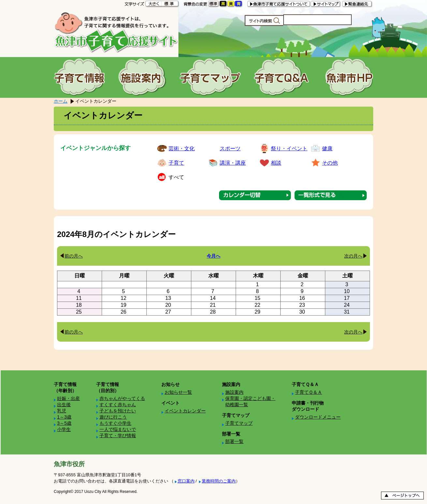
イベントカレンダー (185, 411)
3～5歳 (64, 423)
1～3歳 (64, 417)
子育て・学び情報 (118, 436)
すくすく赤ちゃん (118, 405)
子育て (176, 163)
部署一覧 (234, 441)
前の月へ (74, 256)
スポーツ (230, 148)
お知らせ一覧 (178, 392)
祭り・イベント (289, 148)
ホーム (61, 101)
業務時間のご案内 (219, 481)
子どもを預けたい (118, 411)
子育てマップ (239, 423)
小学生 (64, 429)
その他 (330, 163)
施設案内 (234, 392)
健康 (327, 148)
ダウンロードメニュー (318, 417)
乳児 (62, 411)
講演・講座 (233, 163)
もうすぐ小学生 (115, 423)
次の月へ (353, 256)
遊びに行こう (113, 417)
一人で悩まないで (118, 429)
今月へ (213, 256)
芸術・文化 (182, 148)
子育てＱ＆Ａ (309, 392)
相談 (276, 163)
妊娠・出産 (68, 398)
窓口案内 (186, 481)
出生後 (64, 405)
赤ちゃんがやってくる (122, 398)
